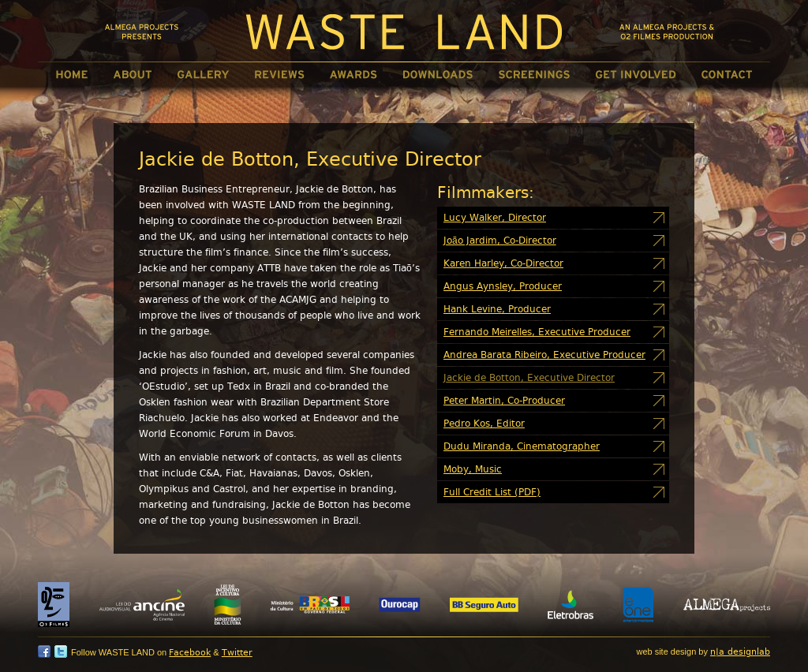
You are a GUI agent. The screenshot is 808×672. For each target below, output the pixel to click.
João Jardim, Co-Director (500, 241)
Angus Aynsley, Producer (503, 286)
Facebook (190, 653)
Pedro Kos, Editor (484, 424)
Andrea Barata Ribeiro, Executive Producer (544, 355)
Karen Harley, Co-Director (503, 263)
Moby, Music (473, 469)
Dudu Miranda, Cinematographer (522, 446)
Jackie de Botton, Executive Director (529, 378)
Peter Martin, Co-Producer (504, 401)
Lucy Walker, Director (495, 218)
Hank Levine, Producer (497, 309)
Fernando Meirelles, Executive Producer (537, 332)
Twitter (237, 653)
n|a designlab (740, 652)
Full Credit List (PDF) (492, 492)
